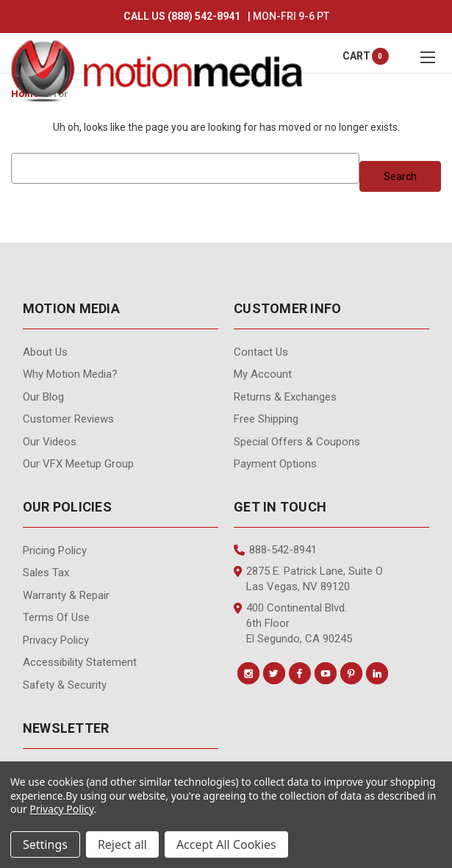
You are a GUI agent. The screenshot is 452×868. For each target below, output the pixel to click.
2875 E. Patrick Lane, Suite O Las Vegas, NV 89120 (308, 579)
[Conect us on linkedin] (377, 673)
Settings (45, 844)
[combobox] (185, 168)
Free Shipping (266, 419)
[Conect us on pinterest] (351, 673)
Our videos (50, 442)
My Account (263, 374)
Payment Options (275, 464)
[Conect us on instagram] (248, 673)
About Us (45, 352)
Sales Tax (46, 573)
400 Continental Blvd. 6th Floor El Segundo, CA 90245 (293, 623)
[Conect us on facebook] (300, 673)
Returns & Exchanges (285, 397)
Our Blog (43, 397)
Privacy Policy (56, 640)
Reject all (122, 844)
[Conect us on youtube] (326, 673)
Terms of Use (56, 617)
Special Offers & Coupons (297, 442)
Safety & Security (65, 685)
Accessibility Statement (80, 662)
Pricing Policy (55, 550)
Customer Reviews (68, 419)
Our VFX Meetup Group (78, 464)
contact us (261, 352)
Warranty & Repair (66, 595)
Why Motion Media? (70, 374)
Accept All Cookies (226, 844)
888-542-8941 (275, 550)
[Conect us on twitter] (274, 673)
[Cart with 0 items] (356, 56)
